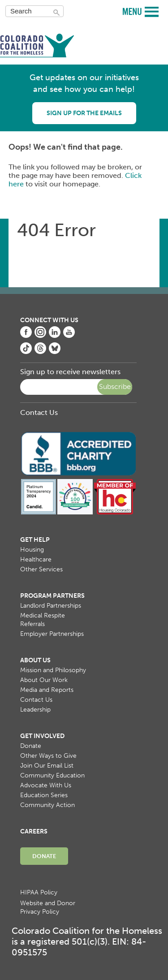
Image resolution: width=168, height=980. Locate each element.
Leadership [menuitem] (35, 710)
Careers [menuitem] (34, 831)
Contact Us (39, 412)
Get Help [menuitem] (35, 540)
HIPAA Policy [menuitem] (39, 892)
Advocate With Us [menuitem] (46, 785)
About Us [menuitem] (35, 660)
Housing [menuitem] (32, 550)
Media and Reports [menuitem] (47, 690)
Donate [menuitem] (31, 746)
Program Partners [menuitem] (52, 596)
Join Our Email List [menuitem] (47, 766)
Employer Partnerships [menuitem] (52, 634)
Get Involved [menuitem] (42, 736)
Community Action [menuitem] (47, 805)
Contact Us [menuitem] (36, 700)
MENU (133, 11)
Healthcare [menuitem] (36, 559)
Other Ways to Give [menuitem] (48, 756)
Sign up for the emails (84, 113)
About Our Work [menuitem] (44, 680)
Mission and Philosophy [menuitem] (53, 670)
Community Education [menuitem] (52, 775)
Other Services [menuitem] (41, 569)
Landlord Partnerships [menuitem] (51, 606)
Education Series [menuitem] (44, 795)
